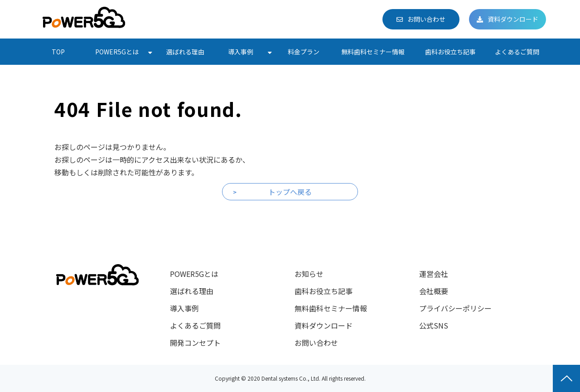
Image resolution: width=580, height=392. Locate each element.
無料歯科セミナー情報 (373, 52)
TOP (58, 52)
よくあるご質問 (517, 52)
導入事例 (241, 52)
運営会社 (434, 274)
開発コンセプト (195, 343)
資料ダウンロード (513, 19)
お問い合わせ (426, 19)
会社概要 (434, 291)
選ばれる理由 (185, 52)
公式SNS (434, 325)
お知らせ (309, 274)
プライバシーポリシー (455, 308)
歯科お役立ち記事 (450, 52)
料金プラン (304, 52)
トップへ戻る (290, 192)
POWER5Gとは (117, 52)
